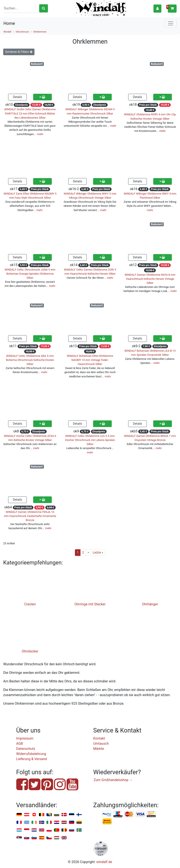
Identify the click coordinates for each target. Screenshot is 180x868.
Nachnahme (107, 822)
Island (42, 823)
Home (9, 23)
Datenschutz (26, 749)
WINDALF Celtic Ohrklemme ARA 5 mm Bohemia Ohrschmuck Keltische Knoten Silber (30, 360)
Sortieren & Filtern (19, 52)
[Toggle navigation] (171, 23)
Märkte (99, 749)
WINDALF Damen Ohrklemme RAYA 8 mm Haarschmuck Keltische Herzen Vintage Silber (150, 279)
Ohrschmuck (22, 32)
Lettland (64, 823)
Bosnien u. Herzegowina (49, 815)
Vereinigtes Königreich (64, 838)
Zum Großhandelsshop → (113, 780)
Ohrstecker (30, 651)
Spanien (42, 838)
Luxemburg (19, 830)
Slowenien (34, 838)
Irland (34, 823)
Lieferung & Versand (32, 759)
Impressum (25, 738)
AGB (20, 744)
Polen (49, 830)
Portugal (57, 830)
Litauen (79, 823)
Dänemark (64, 815)
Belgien (42, 815)
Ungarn (57, 838)
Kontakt (99, 738)
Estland (72, 815)
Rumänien (64, 830)
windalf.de (104, 862)
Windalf (7, 32)
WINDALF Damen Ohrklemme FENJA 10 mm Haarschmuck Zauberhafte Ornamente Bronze (30, 516)
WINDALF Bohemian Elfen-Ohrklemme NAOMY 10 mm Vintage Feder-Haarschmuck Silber (90, 360)
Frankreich (19, 823)
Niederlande (34, 830)
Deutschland (19, 815)
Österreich (27, 815)
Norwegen (42, 830)
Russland (72, 830)
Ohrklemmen (40, 32)
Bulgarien (57, 815)
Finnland (79, 815)
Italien (49, 823)
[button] (157, 8)
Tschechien (49, 838)
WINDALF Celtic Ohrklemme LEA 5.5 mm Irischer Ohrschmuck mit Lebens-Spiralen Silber (90, 440)
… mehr (39, 134)
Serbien (19, 838)
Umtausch (101, 744)
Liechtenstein (72, 823)
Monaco (27, 830)
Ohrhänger (150, 604)
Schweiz (34, 815)
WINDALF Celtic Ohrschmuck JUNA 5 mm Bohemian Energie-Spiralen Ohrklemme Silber (30, 274)
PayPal (107, 814)
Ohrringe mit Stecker (90, 604)
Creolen (30, 604)
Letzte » (98, 552)
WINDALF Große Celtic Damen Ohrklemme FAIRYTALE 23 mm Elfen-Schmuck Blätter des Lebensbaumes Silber (30, 113)
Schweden (79, 830)
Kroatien (57, 823)
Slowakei (27, 838)
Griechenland (27, 823)
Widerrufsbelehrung (31, 754)
